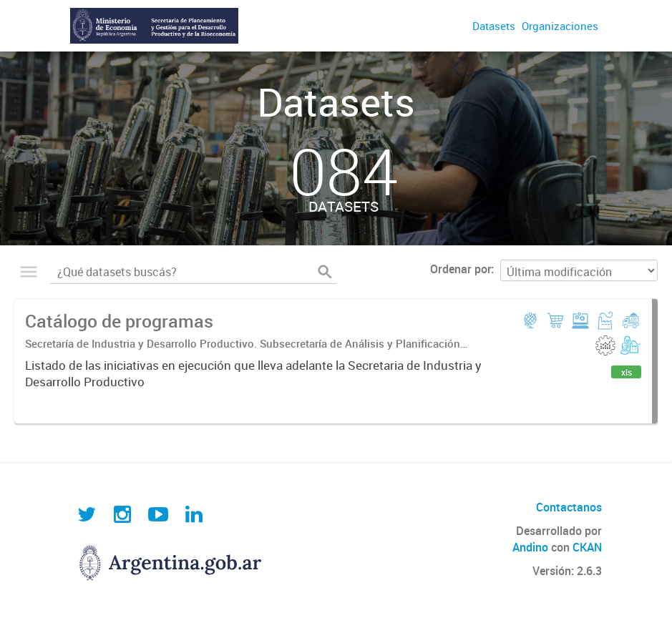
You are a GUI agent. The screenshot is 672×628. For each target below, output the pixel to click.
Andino (530, 547)
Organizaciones (560, 26)
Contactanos (569, 507)
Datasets (494, 26)
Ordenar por (461, 269)
